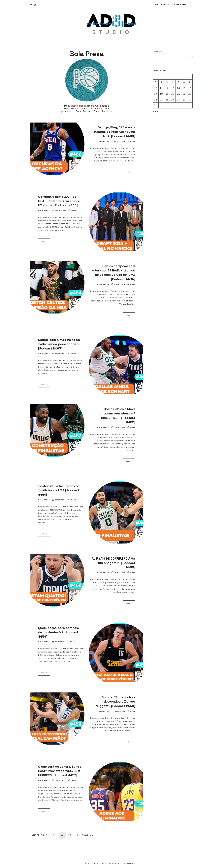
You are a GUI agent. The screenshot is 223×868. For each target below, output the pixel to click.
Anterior (38, 835)
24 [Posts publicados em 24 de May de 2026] (156, 100)
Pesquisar (157, 51)
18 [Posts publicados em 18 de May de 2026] (161, 94)
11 (55, 835)
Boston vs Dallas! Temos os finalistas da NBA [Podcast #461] (59, 490)
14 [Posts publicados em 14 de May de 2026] (178, 88)
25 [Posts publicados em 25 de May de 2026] (161, 100)
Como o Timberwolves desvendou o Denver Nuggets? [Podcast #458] (115, 702)
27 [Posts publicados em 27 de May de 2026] (173, 100)
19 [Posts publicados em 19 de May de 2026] (167, 94)
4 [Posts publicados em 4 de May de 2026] (161, 82)
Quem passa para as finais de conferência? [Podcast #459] (58, 632)
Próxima (88, 835)
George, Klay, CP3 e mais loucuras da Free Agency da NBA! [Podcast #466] (114, 132)
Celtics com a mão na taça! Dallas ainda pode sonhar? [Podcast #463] (59, 344)
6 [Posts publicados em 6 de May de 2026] (173, 82)
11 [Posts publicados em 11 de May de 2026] (161, 88)
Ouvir (129, 172)
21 (79, 835)
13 (70, 835)
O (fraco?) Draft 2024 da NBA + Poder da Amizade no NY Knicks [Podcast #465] (59, 201)
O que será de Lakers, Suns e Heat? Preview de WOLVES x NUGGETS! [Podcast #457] (60, 771)
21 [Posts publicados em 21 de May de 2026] (178, 94)
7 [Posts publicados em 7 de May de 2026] (178, 82)
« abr (156, 111)
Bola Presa (103, 141)
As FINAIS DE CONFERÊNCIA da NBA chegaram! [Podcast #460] (113, 563)
